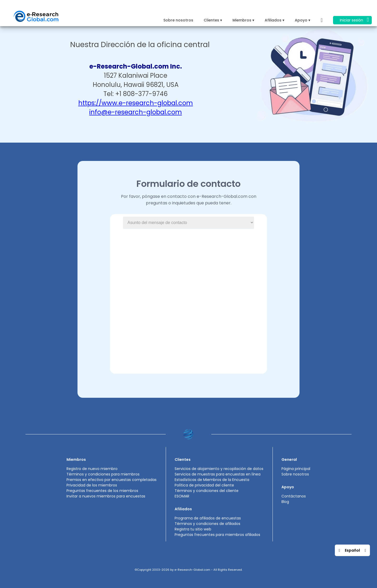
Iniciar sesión (354, 20)
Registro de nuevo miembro (92, 469)
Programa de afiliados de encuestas (208, 518)
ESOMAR (182, 496)
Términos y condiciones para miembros (103, 474)
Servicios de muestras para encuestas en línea (218, 474)
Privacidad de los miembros (92, 485)
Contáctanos (294, 496)
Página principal (296, 469)
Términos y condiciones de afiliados (207, 524)
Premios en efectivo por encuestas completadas (112, 480)
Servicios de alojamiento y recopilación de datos (219, 469)
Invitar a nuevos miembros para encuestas (106, 496)
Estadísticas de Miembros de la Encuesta (212, 480)
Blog (285, 502)
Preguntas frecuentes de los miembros (102, 491)
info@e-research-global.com (136, 112)
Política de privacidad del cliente (204, 485)
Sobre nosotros (178, 20)
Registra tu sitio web (193, 529)
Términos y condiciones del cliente (207, 491)
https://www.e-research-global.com (136, 103)
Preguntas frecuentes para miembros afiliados (217, 535)
